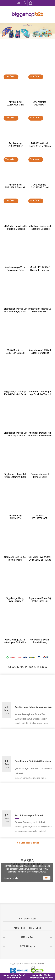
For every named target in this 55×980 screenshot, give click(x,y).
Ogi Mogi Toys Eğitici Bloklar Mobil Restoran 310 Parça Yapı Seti (15, 561)
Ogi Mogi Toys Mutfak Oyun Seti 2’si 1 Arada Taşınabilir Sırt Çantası (40, 560)
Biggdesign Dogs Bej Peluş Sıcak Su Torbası (40, 601)
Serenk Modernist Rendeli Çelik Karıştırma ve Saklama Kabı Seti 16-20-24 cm (40, 478)
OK (47, 878)
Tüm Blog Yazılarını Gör (27, 843)
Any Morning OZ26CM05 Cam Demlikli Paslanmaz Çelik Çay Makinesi (15, 106)
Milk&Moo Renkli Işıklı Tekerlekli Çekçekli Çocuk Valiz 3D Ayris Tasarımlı (15, 230)
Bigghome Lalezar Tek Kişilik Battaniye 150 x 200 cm (15, 477)
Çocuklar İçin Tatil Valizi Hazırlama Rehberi (34, 761)
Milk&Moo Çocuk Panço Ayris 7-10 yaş (40, 145)
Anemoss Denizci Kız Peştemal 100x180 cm (40, 434)
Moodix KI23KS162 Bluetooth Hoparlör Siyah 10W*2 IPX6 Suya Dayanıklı (40, 272)
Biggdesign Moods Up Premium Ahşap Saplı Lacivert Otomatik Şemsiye (15, 313)
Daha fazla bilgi (11, 878)
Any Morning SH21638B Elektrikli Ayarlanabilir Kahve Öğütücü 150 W (15, 189)
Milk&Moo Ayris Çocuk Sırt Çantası (15, 352)
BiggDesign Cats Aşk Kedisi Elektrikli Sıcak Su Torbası (15, 394)
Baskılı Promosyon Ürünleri (29, 815)
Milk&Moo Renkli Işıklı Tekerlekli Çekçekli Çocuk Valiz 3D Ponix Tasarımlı (40, 230)
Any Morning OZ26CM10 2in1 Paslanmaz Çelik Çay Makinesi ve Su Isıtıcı (15, 147)
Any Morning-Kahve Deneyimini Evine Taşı (34, 707)
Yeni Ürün (10, 76)
